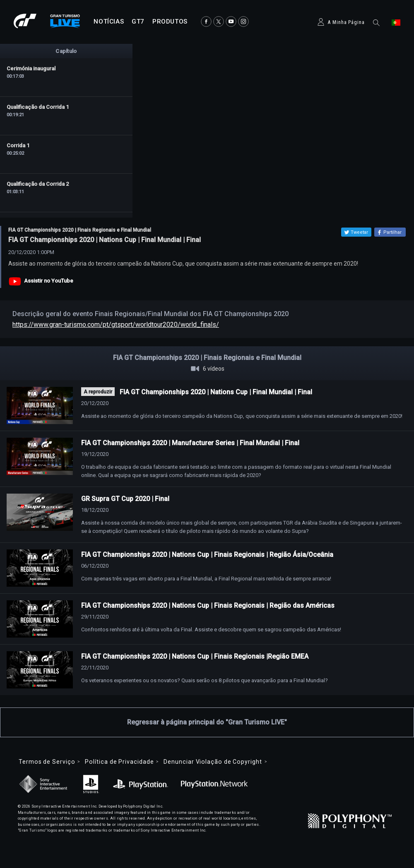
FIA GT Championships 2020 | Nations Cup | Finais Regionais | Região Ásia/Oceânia (207, 555)
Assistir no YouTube (49, 281)
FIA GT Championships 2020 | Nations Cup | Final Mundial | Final (216, 392)
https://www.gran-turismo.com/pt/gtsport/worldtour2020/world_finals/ (116, 325)
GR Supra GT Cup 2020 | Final (125, 499)
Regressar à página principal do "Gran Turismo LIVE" (207, 722)
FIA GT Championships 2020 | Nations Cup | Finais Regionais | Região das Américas (208, 605)
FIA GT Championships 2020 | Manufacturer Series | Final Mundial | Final (190, 443)
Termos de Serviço (47, 762)
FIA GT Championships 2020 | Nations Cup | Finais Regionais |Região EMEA (195, 656)
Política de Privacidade (119, 762)
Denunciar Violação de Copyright (213, 762)
